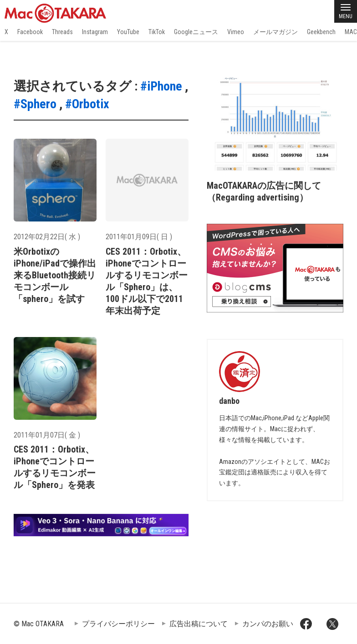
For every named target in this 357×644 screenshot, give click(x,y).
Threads (62, 32)
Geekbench (321, 32)
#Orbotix (87, 104)
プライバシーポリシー (118, 624)
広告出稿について (199, 624)
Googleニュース (196, 32)
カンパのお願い (268, 624)
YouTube (128, 32)
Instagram (95, 32)
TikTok (157, 32)
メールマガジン (275, 32)
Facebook (30, 32)
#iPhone (161, 86)
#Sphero (35, 104)
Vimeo (236, 32)
